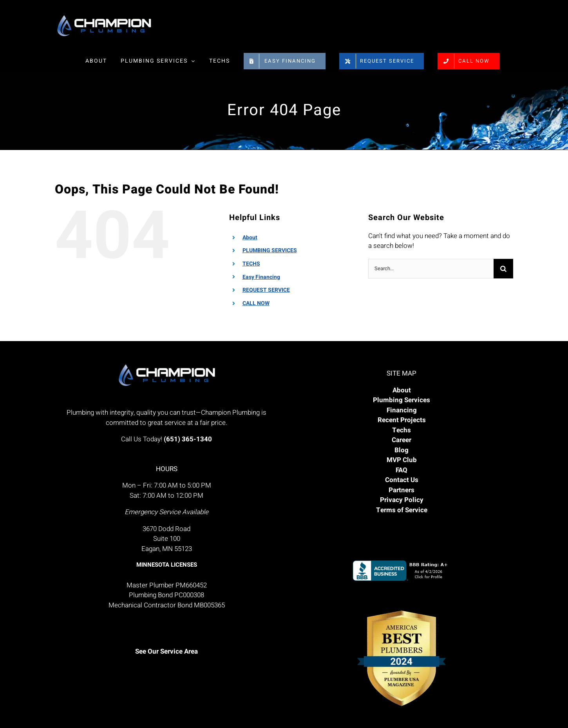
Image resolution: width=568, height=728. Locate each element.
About (250, 238)
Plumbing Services (402, 400)
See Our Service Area (166, 651)
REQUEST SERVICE (266, 290)
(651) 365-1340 (188, 439)
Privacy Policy (402, 500)
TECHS (251, 264)
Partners (402, 490)
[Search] (503, 269)
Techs (402, 430)
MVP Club (402, 460)
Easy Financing (261, 277)
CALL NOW (256, 303)
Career (402, 440)
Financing (402, 410)
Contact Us (402, 480)
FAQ (402, 470)
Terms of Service (402, 510)
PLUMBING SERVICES (270, 250)
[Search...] (431, 269)
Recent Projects (402, 420)
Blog (402, 450)
